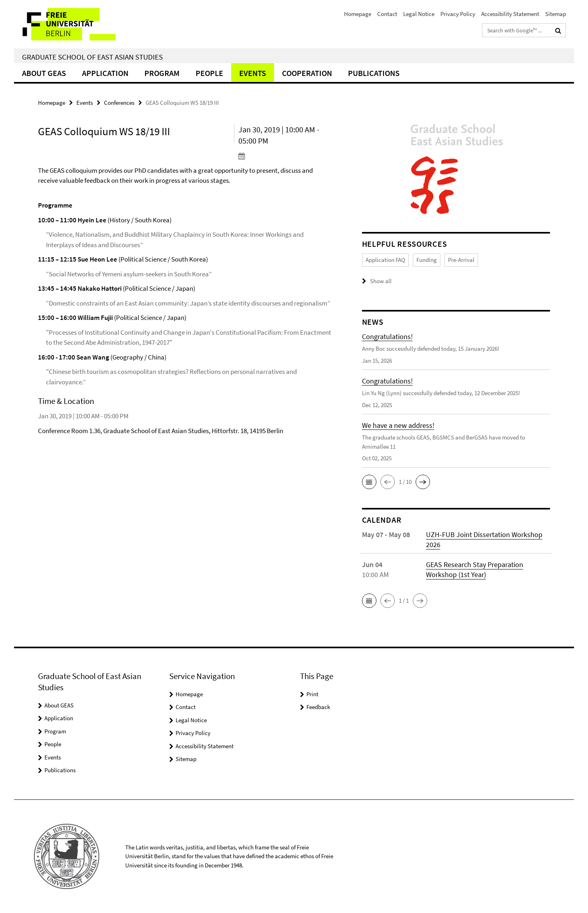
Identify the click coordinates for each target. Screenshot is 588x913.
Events (253, 73)
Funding (427, 260)
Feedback (318, 707)
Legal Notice (419, 14)
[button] (369, 482)
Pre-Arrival (461, 260)
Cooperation (307, 73)
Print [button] (312, 694)
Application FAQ (385, 260)
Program (162, 73)
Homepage (358, 14)
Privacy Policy (458, 14)
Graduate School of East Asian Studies (92, 57)
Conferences (119, 103)
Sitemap (556, 14)
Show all (381, 281)
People (209, 73)
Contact (387, 14)
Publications (374, 73)
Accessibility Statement (510, 14)
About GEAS (44, 73)
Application (105, 73)
